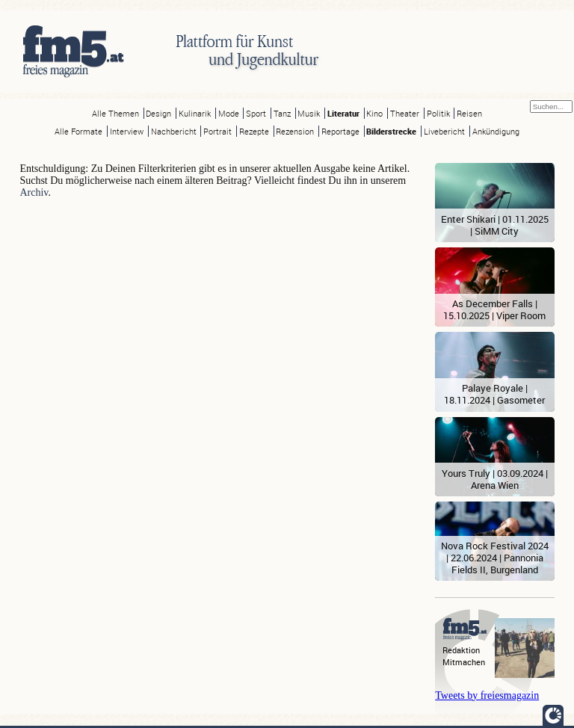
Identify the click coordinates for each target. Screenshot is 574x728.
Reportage (340, 131)
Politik (438, 113)
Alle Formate (78, 131)
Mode (229, 113)
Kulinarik (195, 113)
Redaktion (461, 650)
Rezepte (254, 131)
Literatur (343, 113)
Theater (405, 113)
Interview (127, 131)
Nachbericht (174, 131)
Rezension (295, 131)
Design (158, 113)
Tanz (282, 113)
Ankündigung (496, 131)
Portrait (217, 131)
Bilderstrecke (391, 131)
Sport (256, 113)
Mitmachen (464, 662)
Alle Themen (115, 113)
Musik (309, 113)
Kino (374, 113)
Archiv (34, 192)
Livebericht (444, 131)
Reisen (469, 113)
